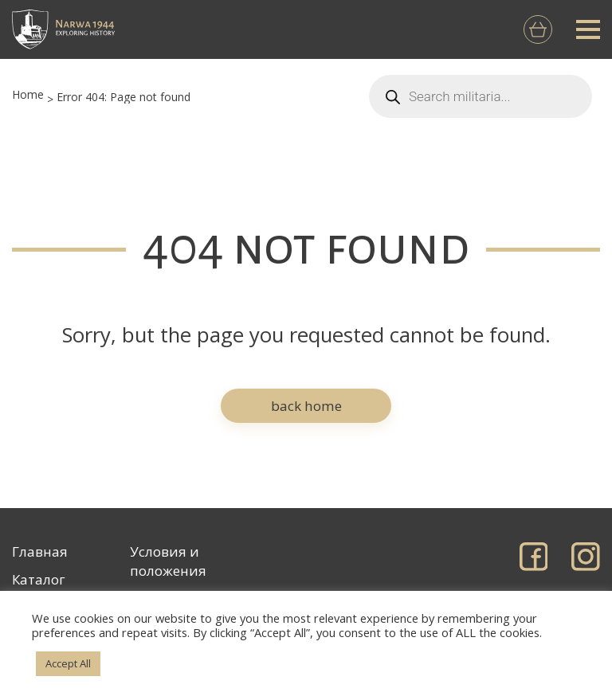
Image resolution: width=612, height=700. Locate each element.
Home (28, 94)
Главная (40, 551)
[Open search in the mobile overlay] (481, 96)
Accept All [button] (68, 663)
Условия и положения (168, 561)
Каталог (39, 579)
